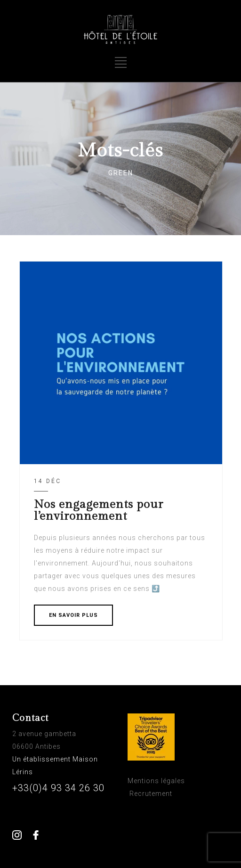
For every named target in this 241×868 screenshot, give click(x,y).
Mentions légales (156, 781)
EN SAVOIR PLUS (73, 615)
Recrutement (151, 794)
